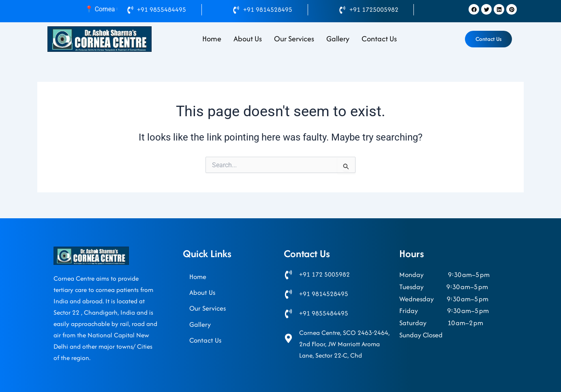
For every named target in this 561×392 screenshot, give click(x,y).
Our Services (294, 39)
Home (212, 39)
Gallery (338, 39)
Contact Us (379, 39)
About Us (248, 39)
